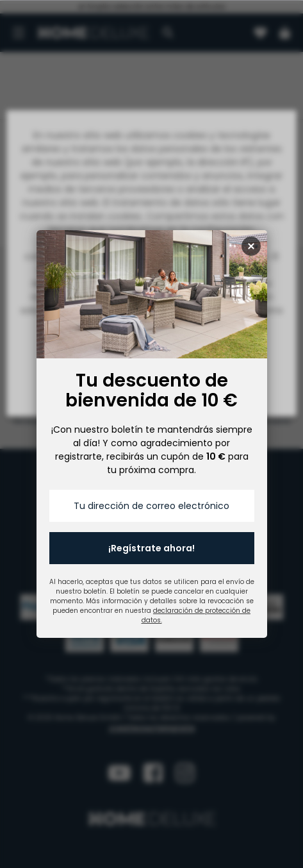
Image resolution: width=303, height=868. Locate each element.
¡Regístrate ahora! (151, 548)
